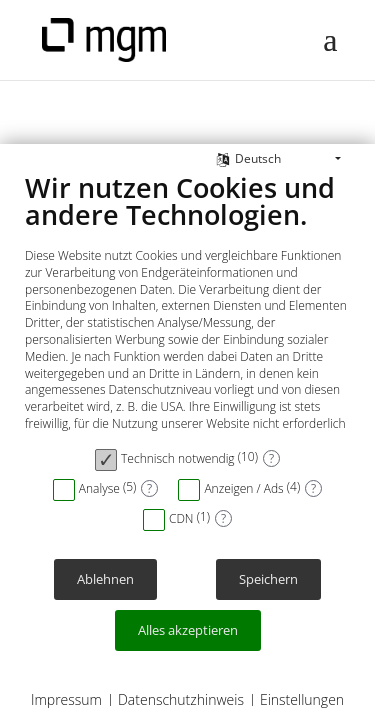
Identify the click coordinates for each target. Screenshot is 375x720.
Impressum (66, 699)
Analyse (99, 488)
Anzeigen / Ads (243, 488)
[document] (187, 304)
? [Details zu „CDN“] (223, 518)
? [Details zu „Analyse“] (149, 488)
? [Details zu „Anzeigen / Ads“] (313, 488)
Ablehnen (105, 579)
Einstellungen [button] (302, 699)
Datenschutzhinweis (181, 699)
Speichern (268, 579)
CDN (181, 518)
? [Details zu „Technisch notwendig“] (271, 458)
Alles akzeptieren (188, 630)
